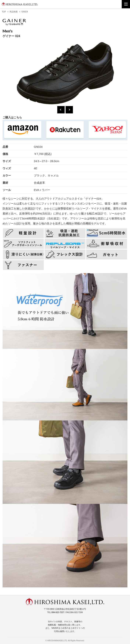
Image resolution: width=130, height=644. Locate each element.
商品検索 (14, 12)
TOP (4, 12)
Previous (61, 110)
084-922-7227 (58, 612)
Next (69, 110)
